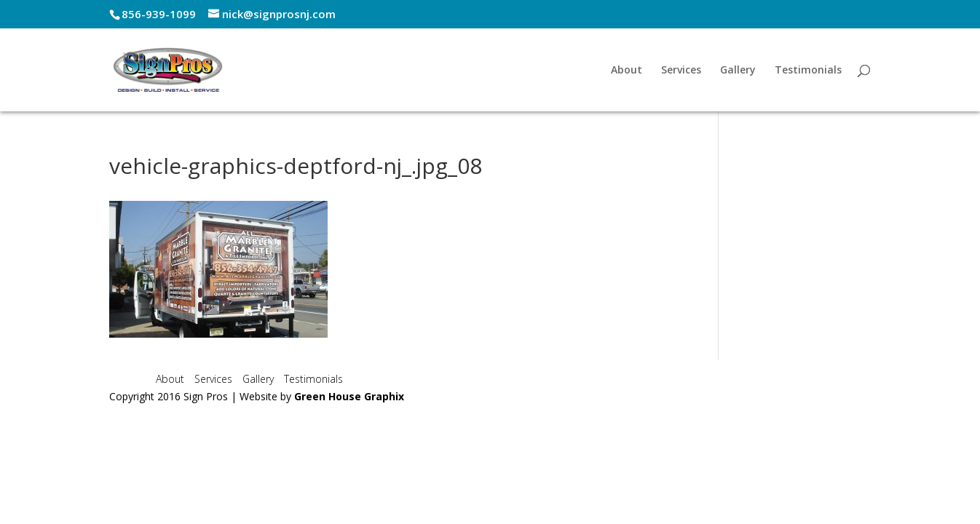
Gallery (738, 71)
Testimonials (808, 71)
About (627, 71)
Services (681, 71)
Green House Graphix (349, 396)
